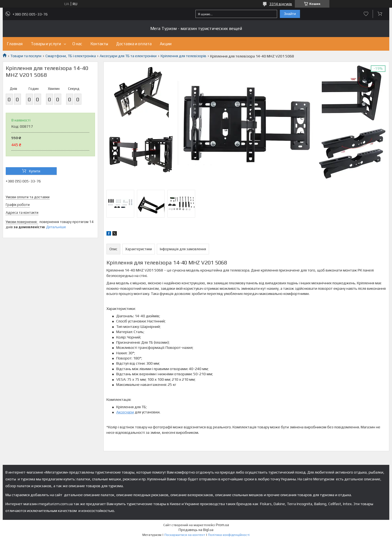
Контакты (99, 44)
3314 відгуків (281, 4)
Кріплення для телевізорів (183, 56)
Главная (15, 44)
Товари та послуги (26, 56)
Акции (166, 44)
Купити (35, 171)
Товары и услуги (46, 44)
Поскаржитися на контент (185, 535)
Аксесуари (125, 412)
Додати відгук (366, 14)
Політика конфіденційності (229, 535)
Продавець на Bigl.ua (196, 530)
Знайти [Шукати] (290, 14)
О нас (77, 44)
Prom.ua (222, 525)
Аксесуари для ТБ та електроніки (128, 56)
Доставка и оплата (134, 44)
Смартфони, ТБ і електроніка (71, 56)
